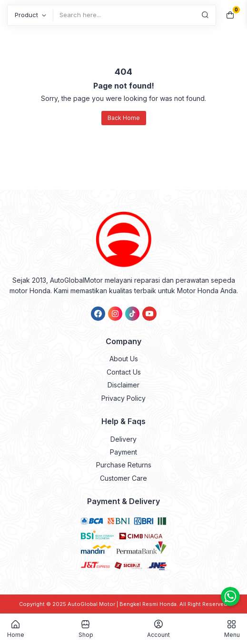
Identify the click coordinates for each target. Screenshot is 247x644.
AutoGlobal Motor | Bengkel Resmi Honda (122, 604)
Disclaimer (123, 385)
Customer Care (123, 478)
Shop (86, 629)
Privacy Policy (123, 398)
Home (16, 629)
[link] (98, 314)
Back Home (124, 118)
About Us (124, 359)
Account (158, 629)
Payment (123, 452)
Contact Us (124, 372)
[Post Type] (30, 15)
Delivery (123, 439)
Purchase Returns (124, 465)
